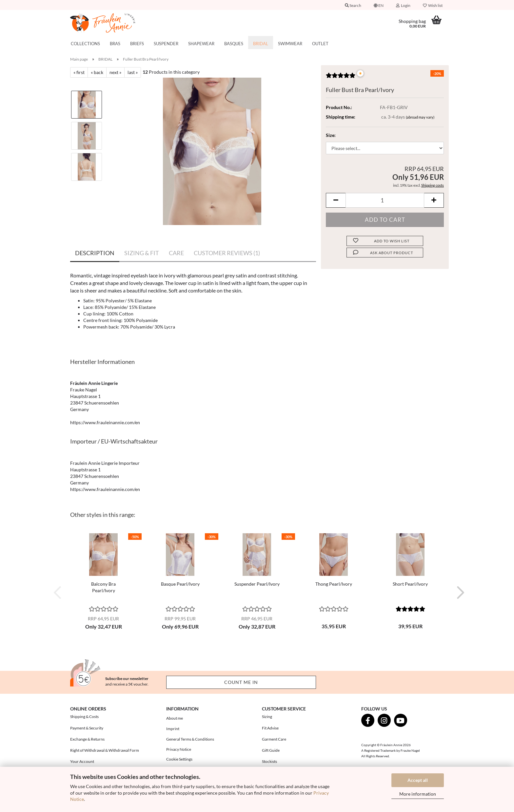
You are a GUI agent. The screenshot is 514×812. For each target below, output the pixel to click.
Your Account (82, 761)
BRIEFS (137, 44)
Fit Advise (270, 728)
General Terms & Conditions (190, 739)
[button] (379, 5)
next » (115, 72)
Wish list (433, 5)
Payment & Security (87, 728)
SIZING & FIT (142, 253)
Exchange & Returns (87, 739)
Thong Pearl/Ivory (334, 584)
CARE (176, 253)
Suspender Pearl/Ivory (257, 584)
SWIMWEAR (290, 44)
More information (418, 794)
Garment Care (274, 739)
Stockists (269, 761)
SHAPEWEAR (201, 44)
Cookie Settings (179, 759)
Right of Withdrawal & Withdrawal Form (105, 750)
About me (175, 718)
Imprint (173, 729)
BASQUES (234, 44)
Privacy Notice (179, 749)
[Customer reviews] (341, 77)
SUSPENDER (166, 44)
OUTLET (320, 44)
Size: (331, 135)
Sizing (267, 717)
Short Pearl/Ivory (410, 584)
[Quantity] (385, 200)
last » (133, 72)
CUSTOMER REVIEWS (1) (227, 253)
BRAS (115, 44)
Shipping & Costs (84, 717)
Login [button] (403, 5)
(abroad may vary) (420, 117)
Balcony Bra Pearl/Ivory (103, 587)
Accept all (418, 780)
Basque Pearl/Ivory (180, 584)
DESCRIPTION (95, 253)
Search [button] (353, 5)
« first (79, 72)
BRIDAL (261, 44)
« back (97, 72)
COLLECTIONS (85, 44)
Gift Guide (271, 750)
